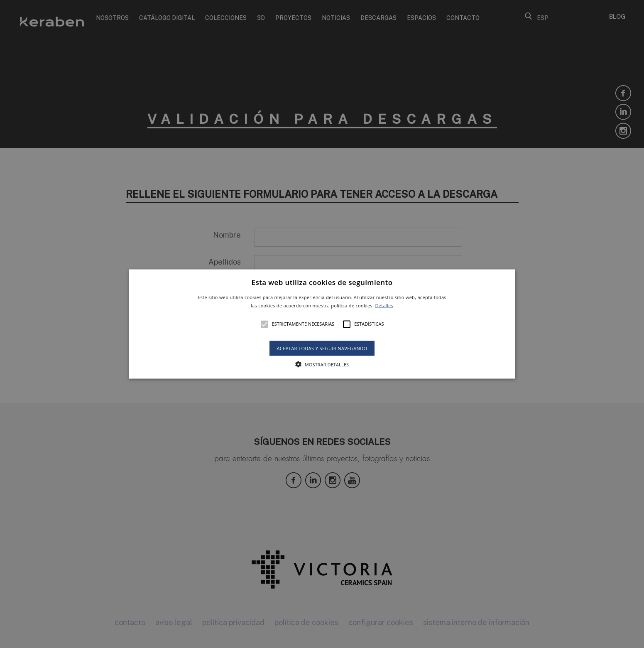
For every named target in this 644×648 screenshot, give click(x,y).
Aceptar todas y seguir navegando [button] (322, 348)
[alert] (322, 324)
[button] (322, 324)
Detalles (384, 305)
